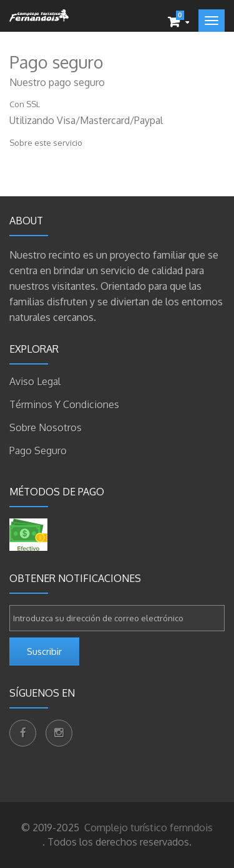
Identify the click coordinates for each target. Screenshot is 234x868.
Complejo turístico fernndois (147, 827)
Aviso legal (35, 381)
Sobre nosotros (46, 427)
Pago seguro (38, 451)
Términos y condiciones (64, 404)
